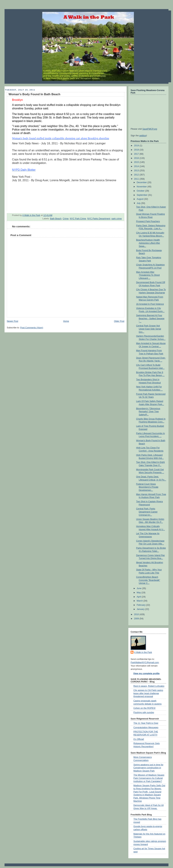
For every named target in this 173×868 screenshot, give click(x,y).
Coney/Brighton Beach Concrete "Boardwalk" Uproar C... (148, 580)
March (140, 601)
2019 (137, 146)
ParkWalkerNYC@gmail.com (145, 662)
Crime (66, 219)
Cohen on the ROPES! (144, 708)
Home (66, 321)
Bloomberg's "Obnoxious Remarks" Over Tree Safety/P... (148, 412)
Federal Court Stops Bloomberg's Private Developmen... (147, 487)
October (141, 191)
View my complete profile (146, 673)
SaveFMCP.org (150, 129)
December (142, 182)
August (140, 199)
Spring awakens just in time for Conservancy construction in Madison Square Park (148, 768)
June (139, 588)
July (139, 203)
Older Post (119, 321)
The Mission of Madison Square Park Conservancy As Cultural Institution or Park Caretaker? (149, 778)
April (139, 597)
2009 (137, 619)
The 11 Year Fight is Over (146, 723)
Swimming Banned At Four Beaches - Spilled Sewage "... (150, 318)
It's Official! (139, 739)
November (142, 187)
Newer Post (12, 321)
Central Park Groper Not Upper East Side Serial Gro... (149, 329)
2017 (137, 154)
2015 (137, 162)
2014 (137, 166)
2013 (137, 171)
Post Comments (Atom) (32, 328)
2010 (137, 614)
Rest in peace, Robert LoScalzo (149, 686)
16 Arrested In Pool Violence (150, 304)
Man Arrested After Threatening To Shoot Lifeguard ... (148, 275)
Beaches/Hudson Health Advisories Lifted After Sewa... (148, 243)
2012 (137, 175)
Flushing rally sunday (144, 712)
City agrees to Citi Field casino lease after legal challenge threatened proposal (148, 693)
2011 (137, 179)
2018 (137, 150)
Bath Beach (56, 219)
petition (143, 136)
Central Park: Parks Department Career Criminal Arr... (147, 512)
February (141, 605)
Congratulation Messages (146, 727)
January (141, 609)
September (142, 195)
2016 (137, 158)
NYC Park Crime (78, 219)
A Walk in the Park (143, 652)
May (139, 593)
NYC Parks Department (99, 219)
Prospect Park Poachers (148, 221)
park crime (117, 219)
